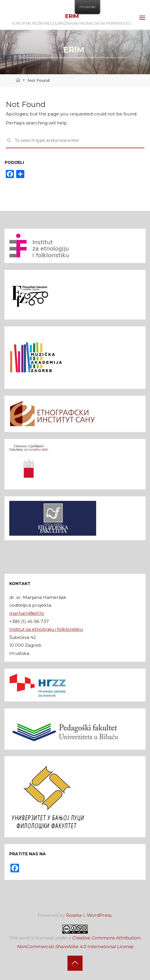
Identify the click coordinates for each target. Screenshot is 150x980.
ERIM (72, 16)
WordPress (99, 915)
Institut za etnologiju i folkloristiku (46, 629)
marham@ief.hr (27, 613)
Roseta (73, 915)
